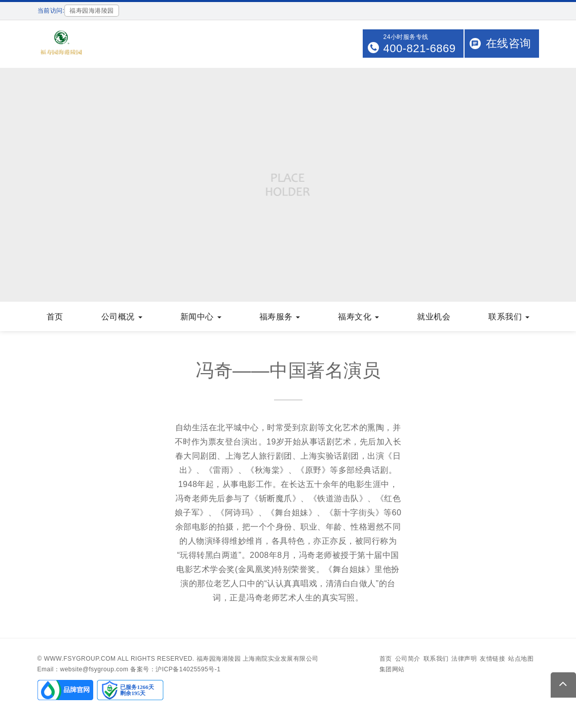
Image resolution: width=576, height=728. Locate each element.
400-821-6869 (419, 48)
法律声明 (464, 659)
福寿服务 (280, 317)
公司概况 (122, 317)
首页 (55, 317)
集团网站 (392, 669)
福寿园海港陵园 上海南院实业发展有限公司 (258, 659)
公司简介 (408, 659)
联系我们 (509, 317)
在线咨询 (509, 43)
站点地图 (521, 659)
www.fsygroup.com (80, 659)
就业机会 (434, 317)
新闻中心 (201, 317)
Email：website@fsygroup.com (83, 669)
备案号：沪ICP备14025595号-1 (175, 669)
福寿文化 (358, 317)
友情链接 (492, 659)
